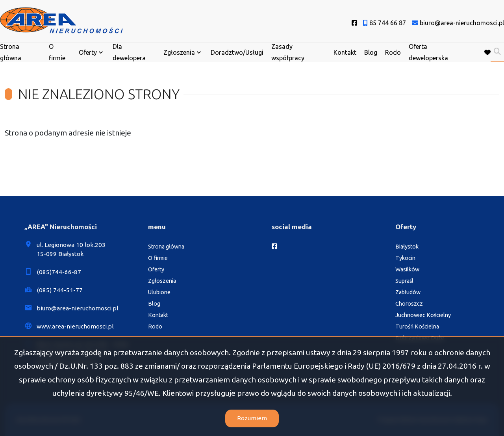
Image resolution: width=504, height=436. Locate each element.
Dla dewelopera (129, 52)
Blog (371, 52)
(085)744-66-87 (59, 272)
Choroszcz (409, 304)
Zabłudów (408, 292)
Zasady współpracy (288, 52)
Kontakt (345, 52)
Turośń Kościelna (417, 327)
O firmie (57, 52)
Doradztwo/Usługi (237, 52)
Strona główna (11, 52)
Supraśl (404, 281)
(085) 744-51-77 (60, 290)
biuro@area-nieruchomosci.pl (78, 308)
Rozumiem (252, 418)
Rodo (393, 52)
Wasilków (407, 269)
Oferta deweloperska (428, 52)
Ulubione (159, 292)
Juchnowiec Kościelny (423, 315)
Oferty (88, 52)
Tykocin (405, 258)
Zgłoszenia (179, 52)
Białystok (407, 247)
